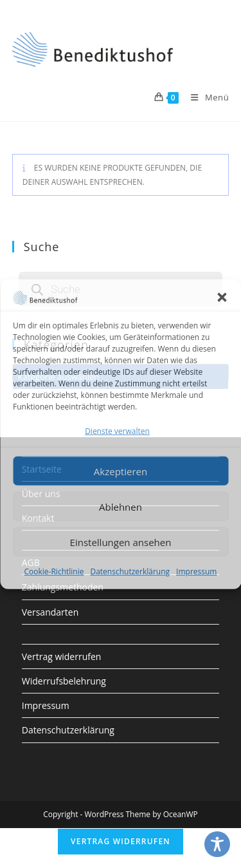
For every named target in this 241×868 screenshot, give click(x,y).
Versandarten (50, 612)
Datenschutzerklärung (130, 571)
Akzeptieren (121, 471)
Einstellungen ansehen (121, 542)
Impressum (196, 571)
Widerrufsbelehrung (64, 681)
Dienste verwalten (117, 431)
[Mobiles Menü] (205, 97)
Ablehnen (121, 507)
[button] (222, 297)
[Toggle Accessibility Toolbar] (217, 844)
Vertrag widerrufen (62, 656)
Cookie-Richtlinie (54, 571)
